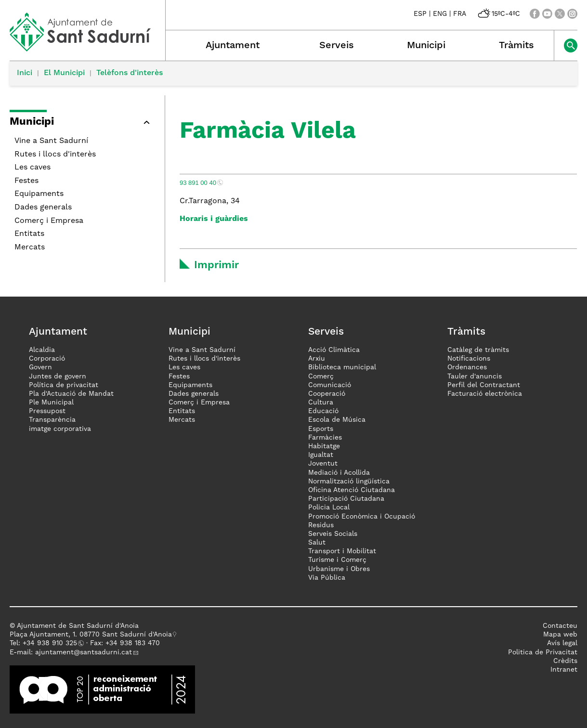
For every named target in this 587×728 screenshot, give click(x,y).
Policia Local (329, 507)
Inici (25, 73)
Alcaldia (42, 350)
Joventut (323, 464)
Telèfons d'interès (130, 73)
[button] (146, 122)
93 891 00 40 (198, 183)
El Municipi (64, 73)
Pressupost (47, 411)
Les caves (33, 168)
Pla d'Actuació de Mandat (71, 394)
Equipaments (39, 194)
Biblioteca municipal (342, 367)
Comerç (321, 377)
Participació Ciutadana (346, 499)
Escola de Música (337, 420)
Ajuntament (233, 46)
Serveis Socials (333, 534)
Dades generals (43, 208)
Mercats (30, 247)
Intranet (564, 670)
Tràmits (516, 46)
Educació (323, 411)
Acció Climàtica (334, 350)
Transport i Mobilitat (342, 551)
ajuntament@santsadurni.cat (84, 652)
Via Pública (327, 578)
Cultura (321, 403)
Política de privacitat (64, 385)
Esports (321, 429)
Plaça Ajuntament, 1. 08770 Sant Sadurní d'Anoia (91, 635)
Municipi (426, 46)
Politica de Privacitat (543, 652)
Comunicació (330, 385)
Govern (40, 367)
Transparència (52, 420)
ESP (420, 14)
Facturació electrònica (485, 394)
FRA (460, 14)
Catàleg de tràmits (478, 350)
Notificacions (469, 359)
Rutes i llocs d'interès (55, 155)
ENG (440, 14)
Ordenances (467, 367)
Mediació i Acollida (339, 473)
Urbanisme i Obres (339, 569)
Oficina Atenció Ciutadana (352, 490)
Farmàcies (325, 438)
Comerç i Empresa (49, 221)
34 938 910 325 (52, 643)
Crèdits (565, 661)
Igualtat (321, 455)
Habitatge (324, 446)
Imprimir (216, 265)
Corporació (47, 359)
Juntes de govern (58, 377)
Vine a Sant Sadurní (51, 141)
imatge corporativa (60, 429)
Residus (321, 525)
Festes (26, 181)
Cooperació (327, 394)
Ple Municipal (51, 403)
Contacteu (560, 626)
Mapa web (560, 635)
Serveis (337, 46)
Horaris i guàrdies (214, 219)
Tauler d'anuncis (475, 377)
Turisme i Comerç (337, 560)
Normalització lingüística (349, 481)
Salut (317, 543)
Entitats (29, 234)
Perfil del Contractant (484, 385)
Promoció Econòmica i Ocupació (362, 517)
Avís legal (562, 643)
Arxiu (317, 359)
